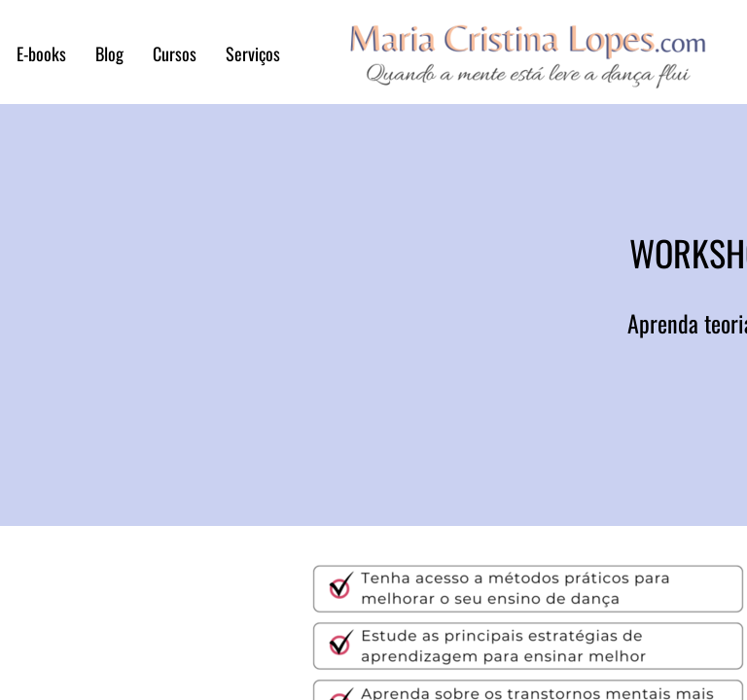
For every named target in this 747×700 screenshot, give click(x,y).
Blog (109, 53)
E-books (41, 53)
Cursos (175, 53)
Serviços (253, 53)
